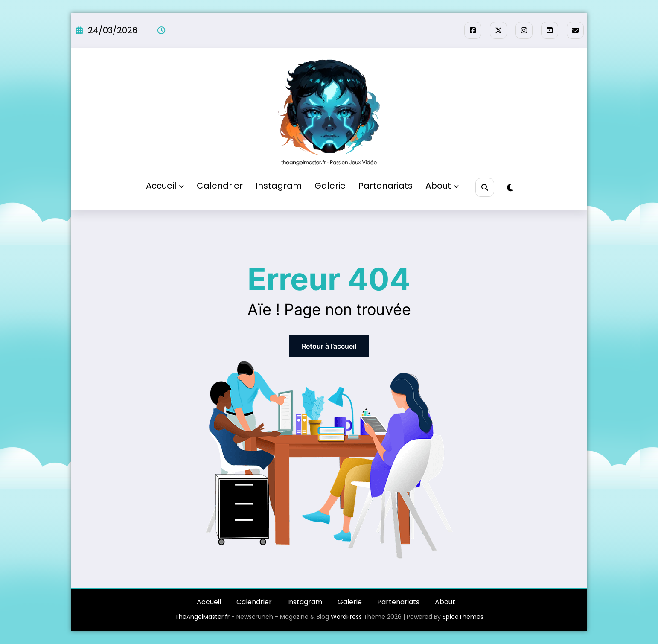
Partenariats (386, 186)
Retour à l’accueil (329, 346)
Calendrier (220, 186)
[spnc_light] (510, 188)
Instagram (279, 186)
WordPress (346, 617)
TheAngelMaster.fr (202, 617)
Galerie (330, 186)
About (442, 186)
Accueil (165, 186)
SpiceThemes (463, 617)
